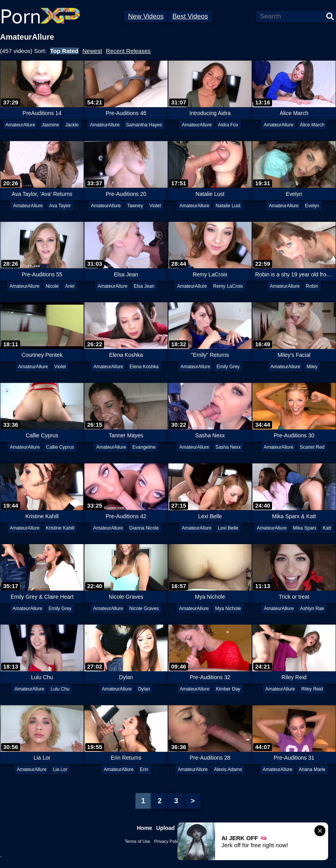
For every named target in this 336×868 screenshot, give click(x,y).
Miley (312, 367)
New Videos (146, 16)
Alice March (312, 125)
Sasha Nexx (228, 447)
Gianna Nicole (144, 528)
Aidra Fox (228, 125)
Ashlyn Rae (312, 609)
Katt (327, 528)
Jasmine (50, 125)
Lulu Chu (60, 689)
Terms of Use (138, 841)
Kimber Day (228, 689)
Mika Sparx (305, 528)
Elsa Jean (144, 286)
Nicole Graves (144, 609)
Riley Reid (312, 689)
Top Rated (64, 51)
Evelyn (312, 206)
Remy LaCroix (228, 286)
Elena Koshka (144, 367)
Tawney (135, 206)
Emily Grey (228, 367)
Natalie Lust (228, 206)
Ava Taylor (60, 206)
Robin (312, 286)
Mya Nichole (228, 609)
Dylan (144, 689)
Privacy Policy (168, 841)
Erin (144, 769)
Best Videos (190, 16)
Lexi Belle (228, 528)
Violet (155, 206)
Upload (165, 828)
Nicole (52, 286)
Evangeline (144, 447)
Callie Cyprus (60, 447)
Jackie (72, 125)
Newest (92, 51)
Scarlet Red (312, 447)
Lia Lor (60, 769)
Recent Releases (128, 51)
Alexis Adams (228, 769)
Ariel (70, 286)
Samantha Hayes (144, 125)
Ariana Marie (312, 769)
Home (145, 828)
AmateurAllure (20, 125)
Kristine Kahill (60, 528)
